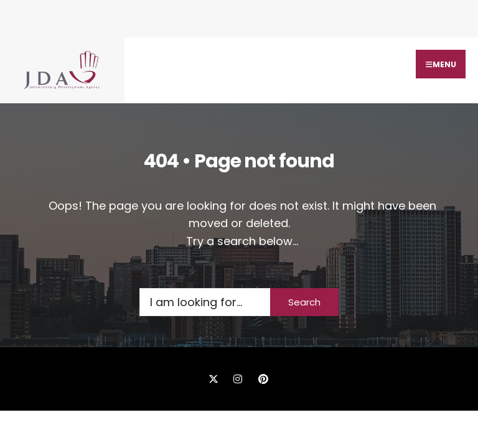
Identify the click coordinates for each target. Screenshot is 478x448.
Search (304, 302)
